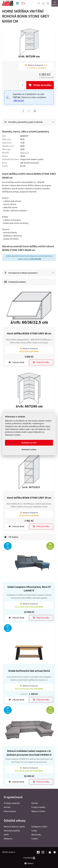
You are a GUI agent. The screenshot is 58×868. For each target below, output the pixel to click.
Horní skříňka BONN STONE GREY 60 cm (29, 333)
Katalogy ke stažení (39, 827)
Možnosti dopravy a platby (14, 827)
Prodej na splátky (38, 807)
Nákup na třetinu (38, 811)
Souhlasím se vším (29, 443)
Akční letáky (36, 835)
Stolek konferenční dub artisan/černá (29, 671)
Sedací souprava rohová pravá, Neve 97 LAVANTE (29, 589)
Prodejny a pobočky (12, 803)
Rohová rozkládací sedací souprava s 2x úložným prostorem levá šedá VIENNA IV (29, 753)
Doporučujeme (10, 811)
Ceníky (34, 831)
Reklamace (8, 839)
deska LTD (24, 153)
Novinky (35, 803)
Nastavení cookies (29, 449)
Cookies (35, 839)
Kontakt (7, 807)
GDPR (6, 835)
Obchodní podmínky (12, 831)
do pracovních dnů (29, 606)
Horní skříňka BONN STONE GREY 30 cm (29, 498)
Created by (29, 858)
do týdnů (29, 351)
